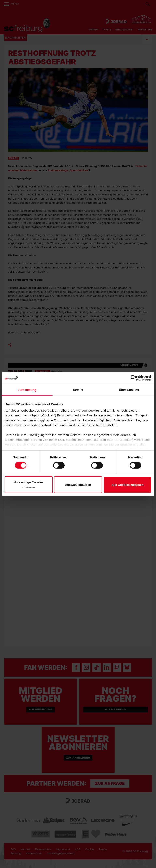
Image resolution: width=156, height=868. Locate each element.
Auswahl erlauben (78, 485)
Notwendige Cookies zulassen (29, 485)
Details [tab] (78, 390)
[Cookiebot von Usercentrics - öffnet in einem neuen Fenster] (134, 378)
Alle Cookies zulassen (127, 485)
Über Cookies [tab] (129, 390)
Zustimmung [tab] (27, 390)
